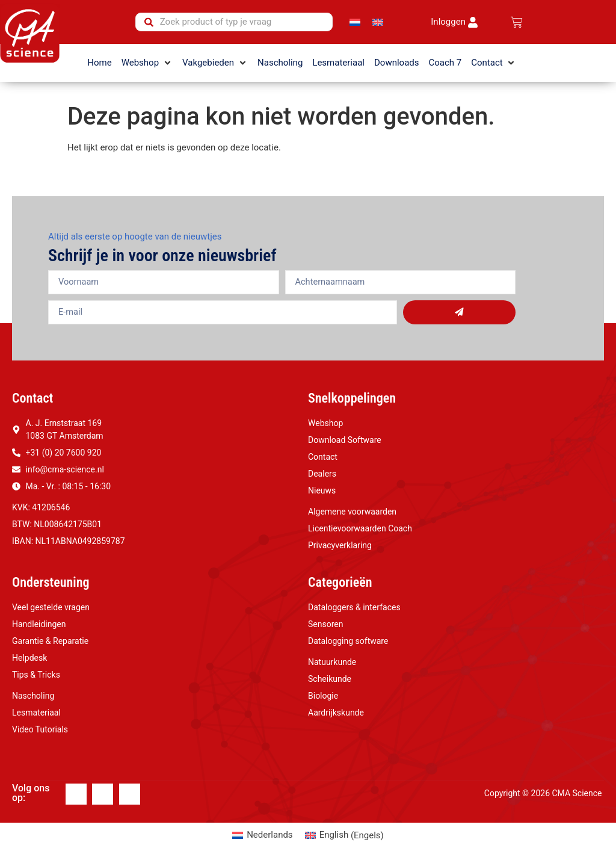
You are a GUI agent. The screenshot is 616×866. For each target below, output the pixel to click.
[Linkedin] (103, 794)
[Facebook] (76, 794)
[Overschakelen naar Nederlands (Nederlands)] (262, 836)
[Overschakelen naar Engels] (378, 22)
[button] (147, 63)
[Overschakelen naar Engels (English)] (344, 836)
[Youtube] (130, 794)
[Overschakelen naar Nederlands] (355, 22)
